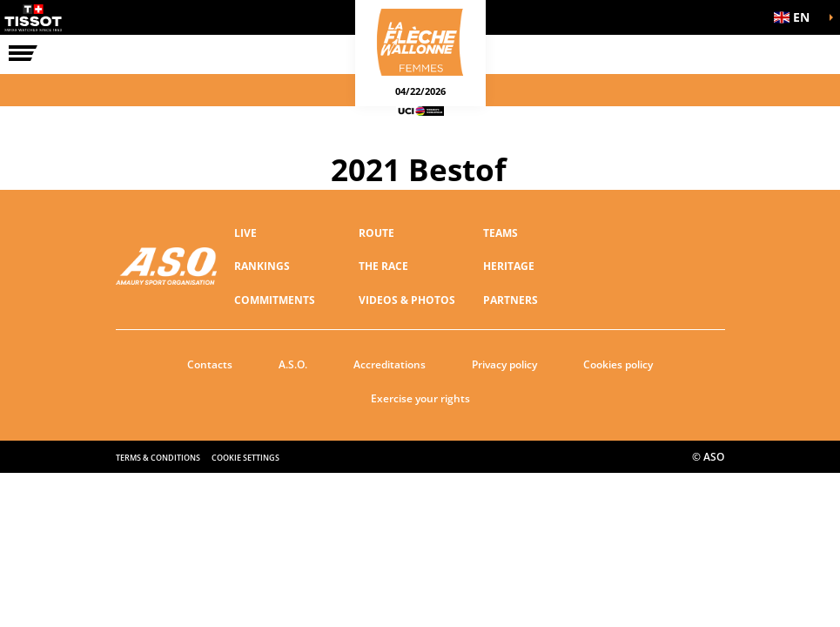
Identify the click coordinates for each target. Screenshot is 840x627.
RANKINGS (262, 266)
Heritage (509, 266)
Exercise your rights (420, 398)
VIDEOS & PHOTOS (407, 300)
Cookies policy (618, 364)
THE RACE (383, 266)
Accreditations (390, 364)
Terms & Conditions (158, 458)
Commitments (275, 300)
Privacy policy (504, 364)
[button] (796, 17)
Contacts (210, 364)
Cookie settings (245, 458)
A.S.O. (293, 364)
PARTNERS (511, 300)
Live (245, 233)
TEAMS (501, 233)
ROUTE (376, 233)
